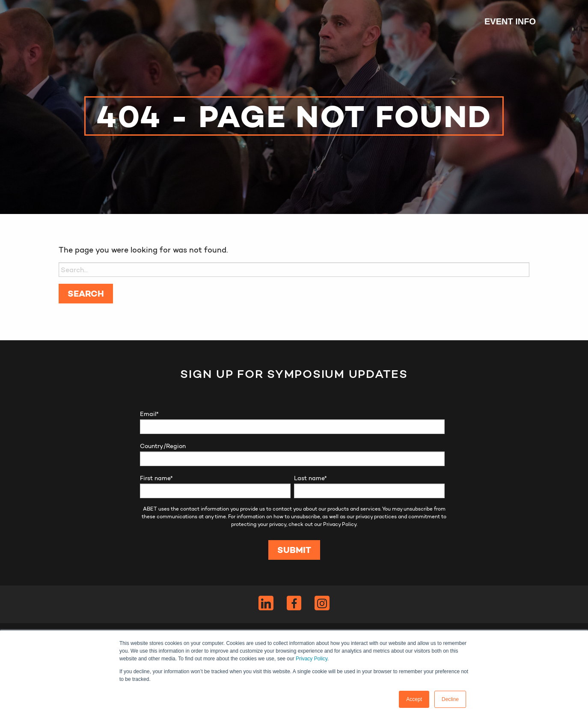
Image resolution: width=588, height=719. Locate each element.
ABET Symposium (80, 21)
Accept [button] (414, 699)
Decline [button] (450, 699)
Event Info (510, 21)
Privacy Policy (312, 659)
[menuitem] (506, 21)
